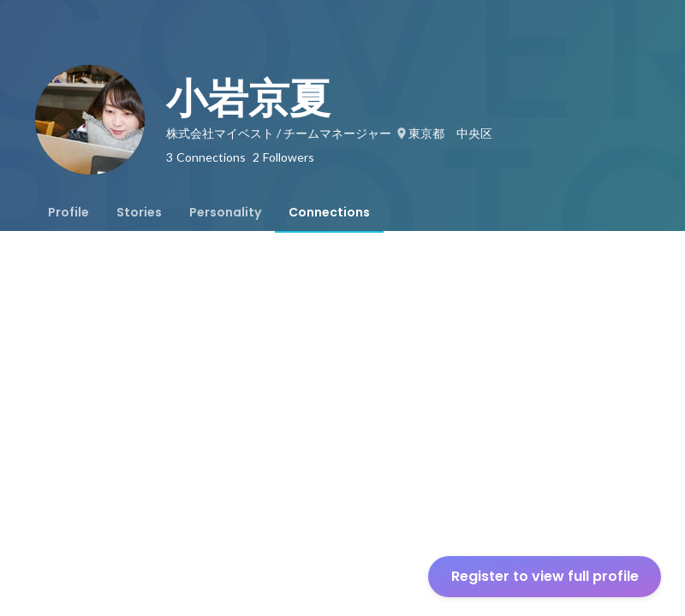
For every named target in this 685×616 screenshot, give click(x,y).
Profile (68, 212)
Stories (139, 212)
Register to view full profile (545, 576)
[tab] (68, 212)
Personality (225, 212)
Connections (329, 212)
